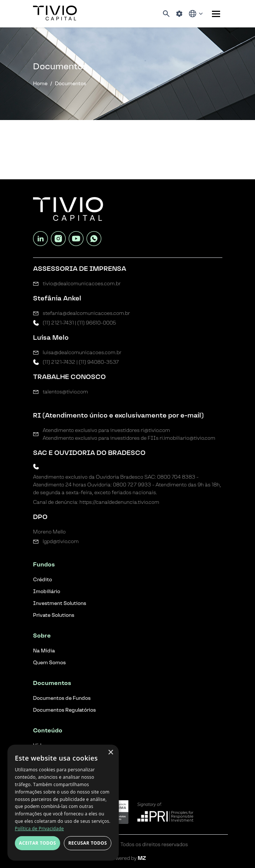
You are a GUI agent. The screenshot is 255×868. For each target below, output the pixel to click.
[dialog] (63, 803)
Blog (40, 766)
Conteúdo (48, 730)
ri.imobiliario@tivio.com (187, 438)
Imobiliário (47, 591)
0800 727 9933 (132, 485)
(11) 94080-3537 (99, 362)
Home (40, 84)
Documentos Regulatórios (64, 710)
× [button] (110, 753)
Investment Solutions (60, 603)
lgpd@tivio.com (61, 541)
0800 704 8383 (176, 477)
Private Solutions (54, 615)
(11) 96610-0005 (97, 323)
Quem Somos (49, 663)
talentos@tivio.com (65, 392)
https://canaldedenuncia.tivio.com (119, 502)
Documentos (52, 683)
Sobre (42, 636)
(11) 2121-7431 (58, 323)
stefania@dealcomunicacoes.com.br (86, 313)
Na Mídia (44, 651)
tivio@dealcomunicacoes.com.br (82, 284)
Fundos (44, 564)
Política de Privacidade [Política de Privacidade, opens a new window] (39, 829)
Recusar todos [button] (88, 843)
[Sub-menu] (216, 14)
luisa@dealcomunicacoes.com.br (82, 352)
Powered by (127, 858)
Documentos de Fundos (62, 698)
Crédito (42, 580)
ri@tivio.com (155, 430)
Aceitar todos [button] (37, 843)
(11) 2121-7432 (59, 362)
